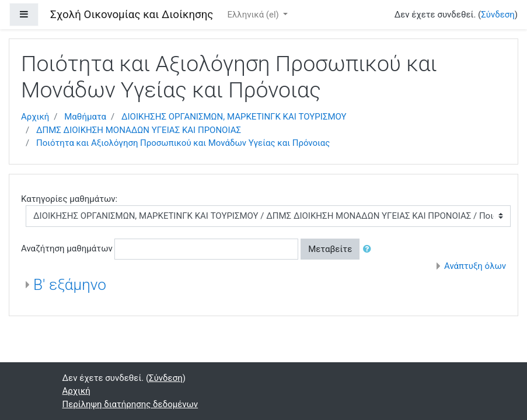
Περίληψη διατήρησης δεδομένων (130, 404)
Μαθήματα (85, 117)
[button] (369, 249)
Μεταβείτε (330, 249)
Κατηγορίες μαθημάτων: (69, 199)
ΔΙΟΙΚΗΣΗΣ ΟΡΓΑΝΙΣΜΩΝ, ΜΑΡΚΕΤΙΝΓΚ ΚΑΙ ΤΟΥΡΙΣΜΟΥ (234, 117)
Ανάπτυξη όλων (475, 266)
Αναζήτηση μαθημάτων (67, 249)
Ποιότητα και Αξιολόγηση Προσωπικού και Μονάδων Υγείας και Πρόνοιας (183, 143)
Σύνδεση (498, 15)
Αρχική (35, 117)
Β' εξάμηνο (70, 285)
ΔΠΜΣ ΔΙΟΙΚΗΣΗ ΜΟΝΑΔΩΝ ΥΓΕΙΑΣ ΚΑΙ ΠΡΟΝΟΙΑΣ (139, 130)
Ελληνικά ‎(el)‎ (254, 15)
